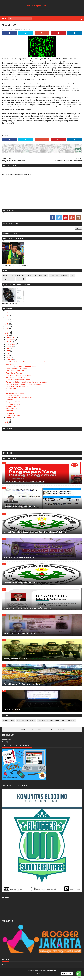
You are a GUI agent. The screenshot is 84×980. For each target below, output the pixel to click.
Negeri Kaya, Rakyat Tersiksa (16, 388)
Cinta (18, 280)
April (8, 357)
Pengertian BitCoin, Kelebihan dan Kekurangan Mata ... (26, 383)
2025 (6, 314)
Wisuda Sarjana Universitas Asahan (19, 559)
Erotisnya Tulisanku (13, 397)
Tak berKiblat (10, 408)
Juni (8, 352)
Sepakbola (71, 722)
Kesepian (9, 412)
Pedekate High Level (13, 406)
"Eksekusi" (9, 401)
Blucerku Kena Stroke (12, 711)
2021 (6, 321)
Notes (5, 137)
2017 (6, 330)
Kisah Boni (64, 277)
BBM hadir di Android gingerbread (18, 377)
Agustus (9, 348)
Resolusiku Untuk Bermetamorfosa (19, 399)
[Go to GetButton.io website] (79, 978)
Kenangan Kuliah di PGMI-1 (15, 660)
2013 (6, 421)
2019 (6, 326)
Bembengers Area (37, 5)
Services (40, 731)
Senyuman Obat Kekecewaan (17, 403)
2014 (6, 337)
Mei (7, 354)
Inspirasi (6, 280)
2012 (6, 424)
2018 (6, 328)
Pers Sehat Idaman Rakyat (15, 379)
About (31, 731)
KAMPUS (32, 722)
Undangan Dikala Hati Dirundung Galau (20, 368)
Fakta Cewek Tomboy (14, 375)
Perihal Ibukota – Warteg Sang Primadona (21, 685)
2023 (6, 317)
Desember (10, 339)
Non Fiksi (49, 722)
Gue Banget (10, 366)
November (10, 341)
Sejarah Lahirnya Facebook (16, 395)
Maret (8, 359)
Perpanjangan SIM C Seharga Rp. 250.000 (21, 635)
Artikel (51, 277)
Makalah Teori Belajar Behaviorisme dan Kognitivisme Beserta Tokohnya (34, 534)
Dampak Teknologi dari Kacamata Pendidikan (23, 386)
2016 (6, 332)
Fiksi (40, 277)
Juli (7, 350)
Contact (50, 731)
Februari (9, 361)
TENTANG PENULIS (12, 390)
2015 (6, 335)
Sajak (63, 722)
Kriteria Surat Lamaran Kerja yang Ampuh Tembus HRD (27, 609)
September (10, 346)
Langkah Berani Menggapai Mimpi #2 (19, 584)
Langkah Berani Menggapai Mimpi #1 (19, 508)
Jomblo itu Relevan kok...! (15, 372)
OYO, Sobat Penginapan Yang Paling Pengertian (24, 483)
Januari (9, 419)
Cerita (17, 277)
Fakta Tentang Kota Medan (16, 370)
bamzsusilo (42, 974)
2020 (6, 323)
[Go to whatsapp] (79, 974)
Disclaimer (61, 731)
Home (4, 19)
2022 (6, 319)
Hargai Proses (11, 415)
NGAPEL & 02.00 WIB (13, 417)
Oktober (9, 343)
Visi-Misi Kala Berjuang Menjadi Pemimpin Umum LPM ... (26, 363)
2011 (6, 426)
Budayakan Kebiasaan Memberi (17, 381)
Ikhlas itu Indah (11, 410)
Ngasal (8, 392)
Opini (29, 277)
